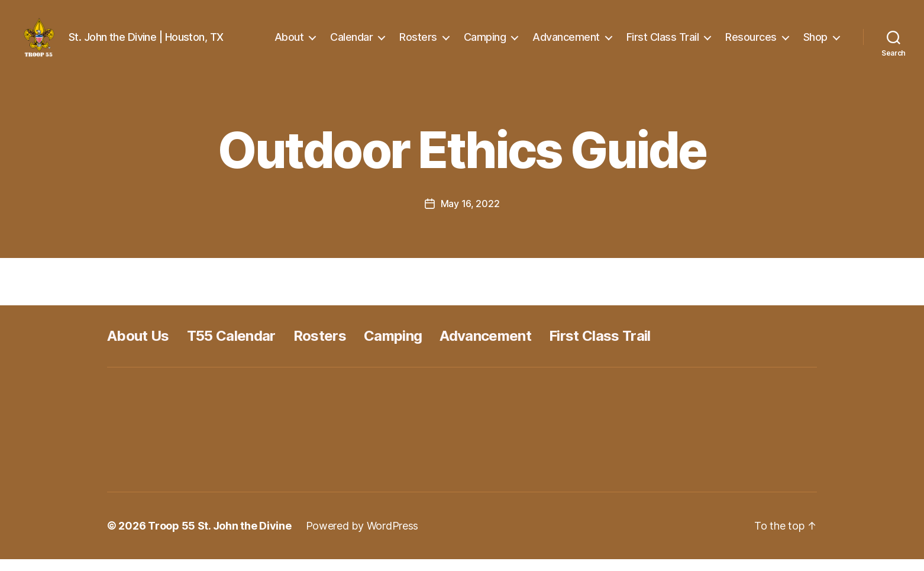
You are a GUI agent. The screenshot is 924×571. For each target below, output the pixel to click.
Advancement (566, 43)
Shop (815, 43)
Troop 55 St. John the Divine (219, 538)
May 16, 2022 (470, 215)
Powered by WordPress (362, 538)
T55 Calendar (231, 348)
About (289, 43)
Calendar (351, 43)
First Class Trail (663, 43)
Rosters (418, 43)
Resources (751, 43)
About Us (138, 348)
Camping (485, 43)
